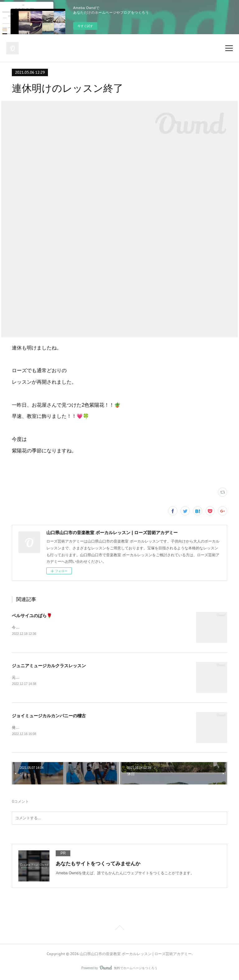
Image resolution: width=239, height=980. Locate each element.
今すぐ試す (85, 26)
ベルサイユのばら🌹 (32, 616)
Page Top (119, 930)
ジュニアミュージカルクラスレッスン (49, 666)
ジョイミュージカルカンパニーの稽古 (49, 717)
